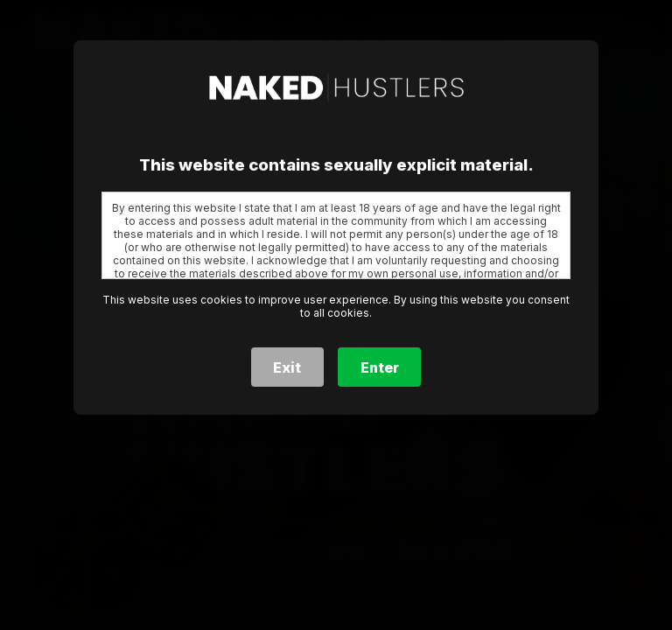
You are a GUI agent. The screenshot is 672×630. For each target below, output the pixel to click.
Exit (287, 367)
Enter (380, 367)
